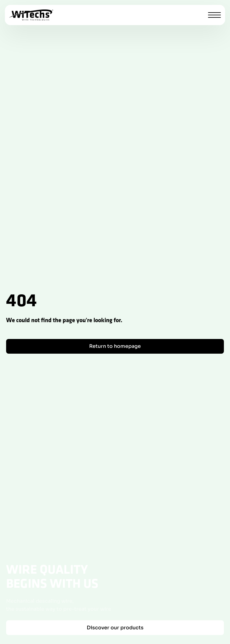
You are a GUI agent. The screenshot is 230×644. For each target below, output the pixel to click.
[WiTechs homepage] (31, 15)
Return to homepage (115, 346)
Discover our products (115, 627)
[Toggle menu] (214, 15)
